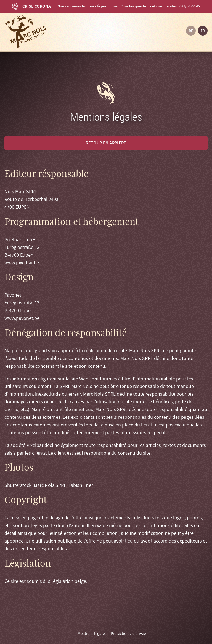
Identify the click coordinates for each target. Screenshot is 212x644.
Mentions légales (92, 634)
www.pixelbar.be (22, 263)
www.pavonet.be (22, 318)
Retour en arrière (106, 143)
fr (203, 31)
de (191, 31)
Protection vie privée (128, 634)
